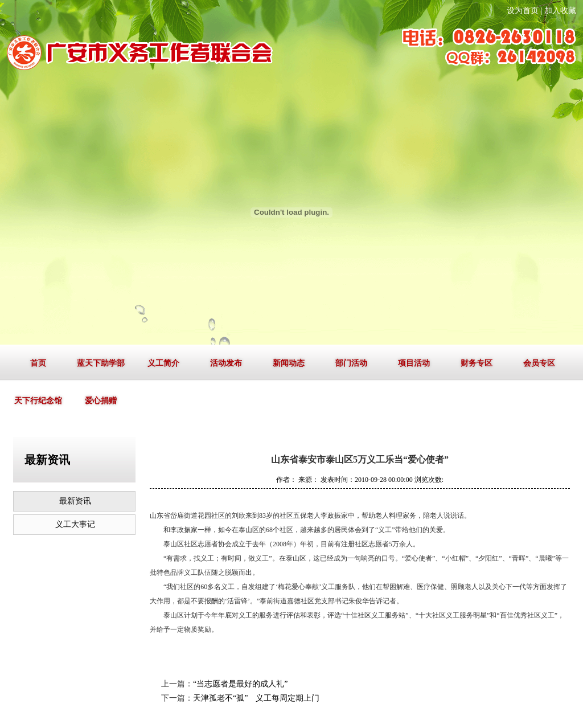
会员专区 (539, 363)
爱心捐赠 (101, 401)
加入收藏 (560, 11)
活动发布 (226, 363)
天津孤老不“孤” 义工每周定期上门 (256, 698)
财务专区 (477, 363)
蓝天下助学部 (101, 363)
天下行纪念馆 (38, 401)
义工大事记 (75, 524)
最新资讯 (75, 501)
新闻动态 (289, 363)
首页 (38, 363)
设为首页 (523, 11)
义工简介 (163, 363)
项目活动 (414, 363)
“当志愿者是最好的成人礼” (240, 684)
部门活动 (351, 363)
